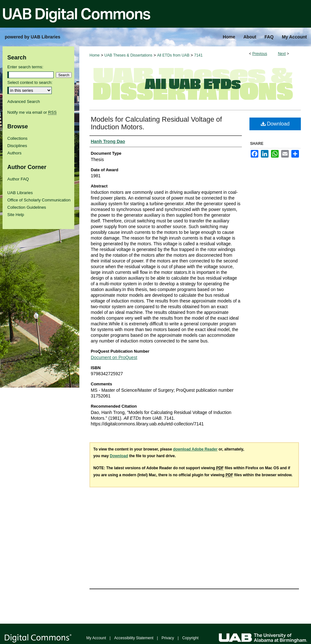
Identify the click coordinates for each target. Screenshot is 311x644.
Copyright (190, 638)
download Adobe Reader (195, 449)
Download (275, 124)
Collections (17, 138)
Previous (260, 54)
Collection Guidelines (27, 207)
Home (95, 55)
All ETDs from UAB (173, 55)
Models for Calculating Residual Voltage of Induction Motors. (156, 123)
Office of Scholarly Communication (39, 200)
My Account (96, 638)
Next (282, 54)
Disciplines (17, 146)
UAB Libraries (20, 193)
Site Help (16, 215)
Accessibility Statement (134, 638)
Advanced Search (24, 102)
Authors (14, 153)
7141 (199, 55)
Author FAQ (18, 179)
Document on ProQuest (114, 357)
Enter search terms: (25, 67)
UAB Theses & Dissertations (128, 55)
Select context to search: (30, 82)
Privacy (168, 638)
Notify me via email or (32, 112)
